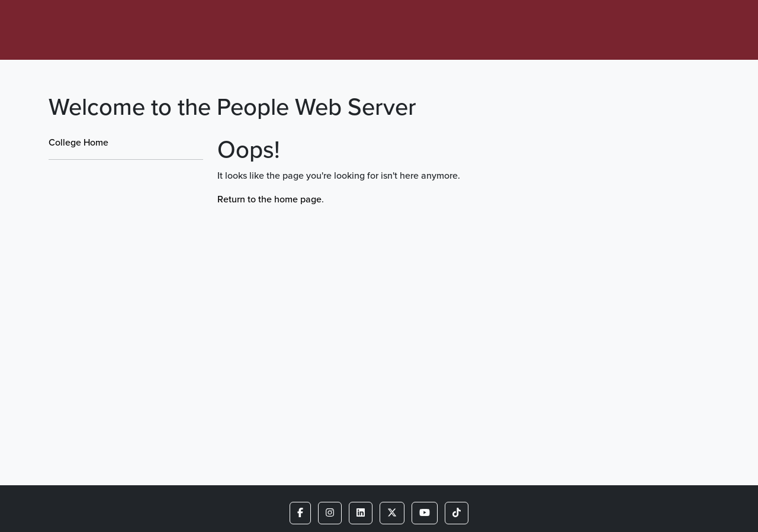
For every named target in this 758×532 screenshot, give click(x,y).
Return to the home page (269, 199)
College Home (78, 142)
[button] (300, 513)
